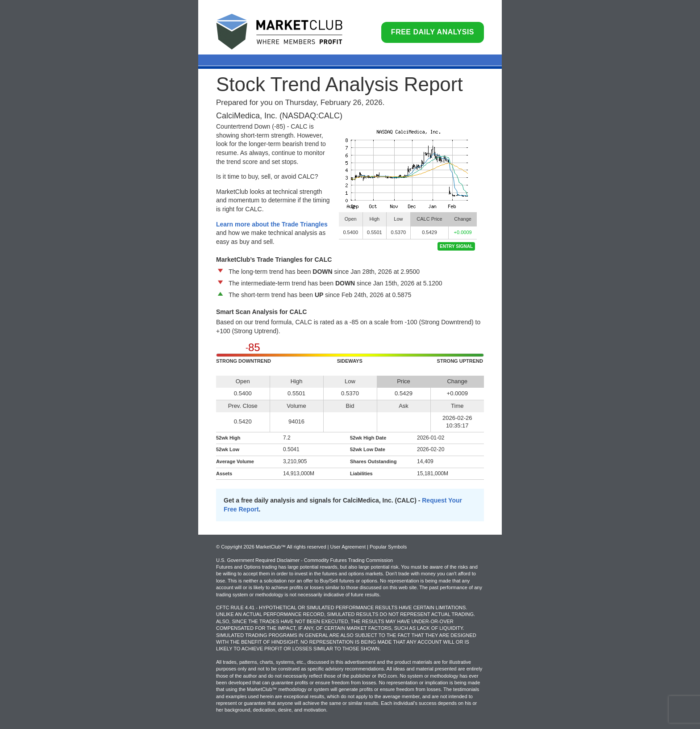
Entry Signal (456, 246)
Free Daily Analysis (433, 32)
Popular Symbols (388, 547)
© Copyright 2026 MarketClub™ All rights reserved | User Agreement (292, 547)
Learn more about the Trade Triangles (272, 224)
